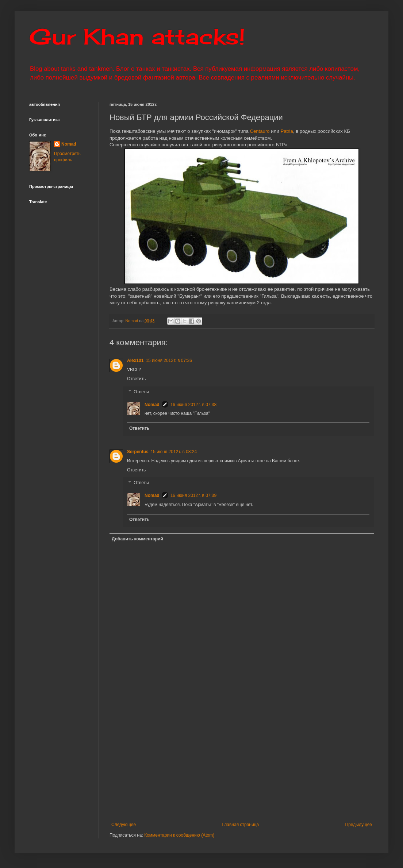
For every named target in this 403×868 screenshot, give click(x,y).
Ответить (136, 379)
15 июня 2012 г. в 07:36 (169, 360)
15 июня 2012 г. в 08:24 (174, 452)
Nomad (152, 405)
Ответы (141, 392)
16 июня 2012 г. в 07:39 (194, 495)
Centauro (260, 131)
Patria (287, 131)
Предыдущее (359, 825)
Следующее (124, 825)
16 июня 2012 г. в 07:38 (194, 405)
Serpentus (138, 452)
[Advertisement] (242, 762)
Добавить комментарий (137, 539)
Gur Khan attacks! (137, 36)
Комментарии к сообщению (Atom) (179, 835)
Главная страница (241, 825)
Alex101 (135, 360)
